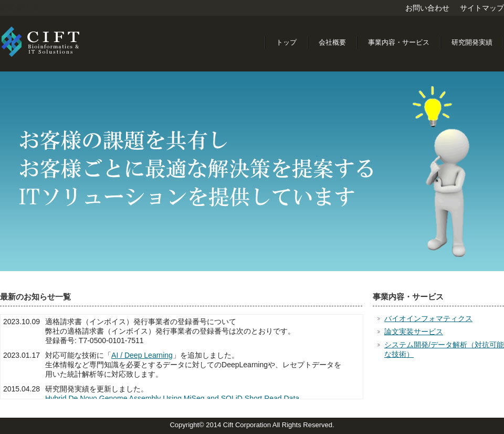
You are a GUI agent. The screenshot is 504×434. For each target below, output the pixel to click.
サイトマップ (482, 8)
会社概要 (332, 42)
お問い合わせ (427, 8)
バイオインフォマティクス (428, 318)
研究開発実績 (472, 42)
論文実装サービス (414, 332)
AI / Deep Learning (142, 355)
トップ (286, 42)
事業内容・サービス (399, 42)
